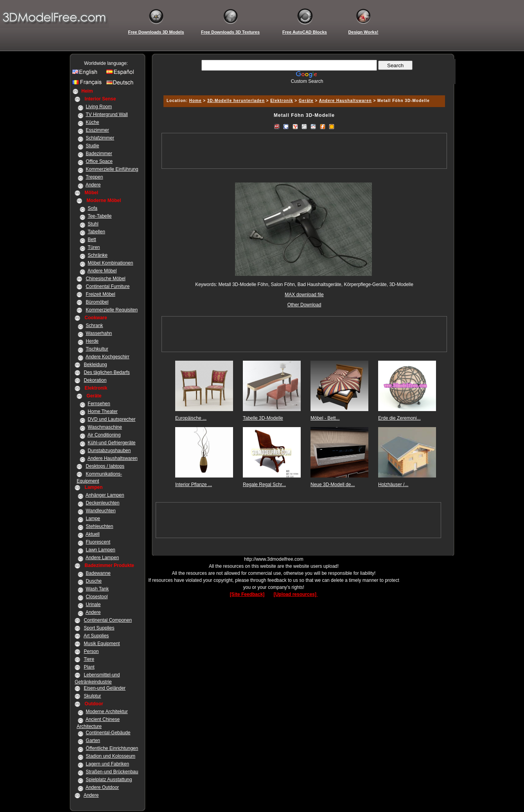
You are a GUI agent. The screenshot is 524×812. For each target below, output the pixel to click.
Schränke (98, 255)
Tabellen (96, 232)
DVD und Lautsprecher (111, 419)
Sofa (92, 208)
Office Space (99, 161)
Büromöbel (97, 302)
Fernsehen (99, 404)
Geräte (306, 101)
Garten (93, 740)
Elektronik (282, 101)
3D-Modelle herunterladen (236, 101)
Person (91, 651)
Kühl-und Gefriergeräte (111, 443)
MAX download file (304, 295)
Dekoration (95, 380)
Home (196, 101)
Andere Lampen (102, 558)
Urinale (93, 605)
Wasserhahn (99, 333)
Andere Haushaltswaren (113, 458)
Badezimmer (99, 154)
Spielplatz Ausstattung (109, 780)
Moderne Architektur (107, 712)
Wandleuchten (100, 511)
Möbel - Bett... (325, 418)
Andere (93, 185)
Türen (94, 247)
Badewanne (98, 573)
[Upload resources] (296, 594)
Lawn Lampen (100, 550)
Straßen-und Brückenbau (112, 772)
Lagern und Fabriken (107, 764)
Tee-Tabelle (100, 216)
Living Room (99, 107)
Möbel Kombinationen (110, 263)
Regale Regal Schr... (264, 485)
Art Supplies (96, 636)
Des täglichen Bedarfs (107, 372)
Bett (92, 240)
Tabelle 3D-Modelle (263, 418)
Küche (92, 122)
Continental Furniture (108, 286)
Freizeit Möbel (100, 294)
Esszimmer (97, 130)
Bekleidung (95, 365)
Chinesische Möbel (105, 279)
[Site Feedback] (247, 594)
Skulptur (92, 696)
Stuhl (93, 224)
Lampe (93, 519)
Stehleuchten (99, 526)
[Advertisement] (303, 87)
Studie (92, 146)
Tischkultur (97, 349)
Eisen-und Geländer (105, 688)
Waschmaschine (105, 427)
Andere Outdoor (102, 787)
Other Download (304, 305)
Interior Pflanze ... (194, 485)
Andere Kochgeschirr (108, 357)
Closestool (97, 597)
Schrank (94, 326)
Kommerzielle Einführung (112, 169)
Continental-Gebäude (108, 733)
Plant (89, 667)
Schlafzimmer (100, 138)
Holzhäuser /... (393, 485)
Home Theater (102, 411)
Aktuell (93, 534)
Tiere (89, 659)
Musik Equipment (102, 644)
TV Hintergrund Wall (107, 114)
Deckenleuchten (102, 503)
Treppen (94, 177)
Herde (92, 341)
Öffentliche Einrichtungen (112, 748)
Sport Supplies (99, 628)
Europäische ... (191, 418)
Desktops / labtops (105, 466)
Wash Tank (97, 589)
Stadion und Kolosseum (110, 756)
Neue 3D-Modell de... (333, 485)
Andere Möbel (102, 271)
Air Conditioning (104, 435)
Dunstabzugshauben (109, 451)
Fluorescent (98, 542)
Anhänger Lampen (105, 495)
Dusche (94, 581)
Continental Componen (108, 620)
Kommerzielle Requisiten (112, 310)
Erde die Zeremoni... (399, 418)
